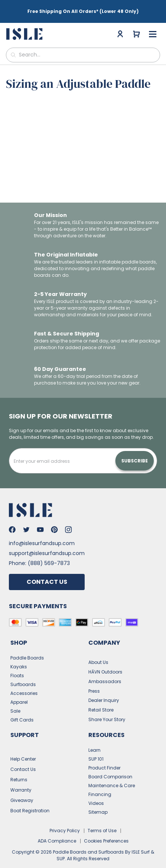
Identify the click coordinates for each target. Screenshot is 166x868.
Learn (94, 741)
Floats (17, 667)
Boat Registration (30, 802)
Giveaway (22, 791)
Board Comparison (110, 768)
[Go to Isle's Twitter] (26, 521)
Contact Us (47, 573)
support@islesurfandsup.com (47, 544)
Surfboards (23, 676)
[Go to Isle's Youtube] (40, 521)
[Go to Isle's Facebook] (12, 521)
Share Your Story (107, 711)
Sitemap (98, 803)
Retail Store (101, 701)
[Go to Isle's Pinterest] (54, 521)
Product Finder (104, 759)
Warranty (21, 781)
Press (94, 682)
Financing (100, 786)
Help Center (23, 750)
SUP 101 (96, 750)
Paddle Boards (27, 649)
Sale (15, 702)
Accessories (24, 684)
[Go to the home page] (25, 30)
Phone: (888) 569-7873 (39, 554)
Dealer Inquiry (104, 691)
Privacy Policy (65, 822)
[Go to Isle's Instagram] (68, 521)
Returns (19, 771)
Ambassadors (105, 673)
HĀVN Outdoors (105, 663)
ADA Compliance (57, 832)
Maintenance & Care (112, 777)
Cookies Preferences (106, 832)
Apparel (19, 693)
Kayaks (19, 658)
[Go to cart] (136, 30)
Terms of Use (102, 822)
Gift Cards (22, 711)
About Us (98, 653)
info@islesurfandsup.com (42, 534)
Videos (96, 794)
